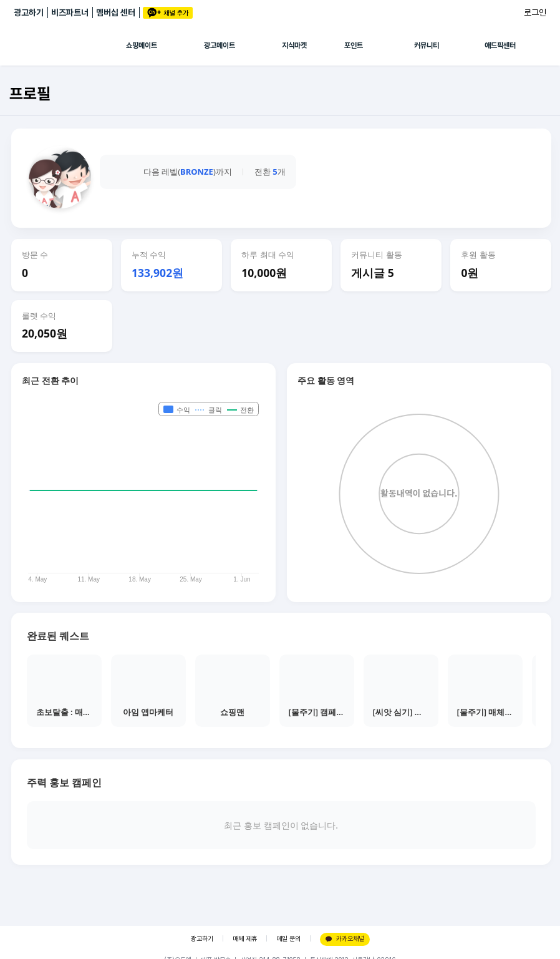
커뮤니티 (427, 46)
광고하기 (29, 12)
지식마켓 (294, 46)
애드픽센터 (500, 46)
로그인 (535, 12)
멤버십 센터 (116, 12)
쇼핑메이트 (142, 46)
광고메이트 (220, 46)
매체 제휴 (245, 939)
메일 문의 (288, 939)
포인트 (354, 46)
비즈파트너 (70, 12)
